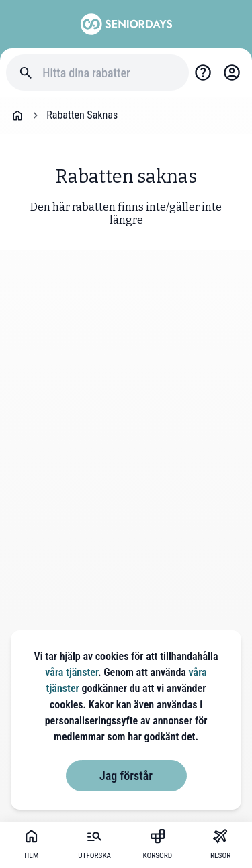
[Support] (203, 73)
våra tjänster (72, 672)
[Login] (232, 73)
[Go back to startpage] (17, 115)
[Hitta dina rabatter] (109, 73)
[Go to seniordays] (126, 24)
